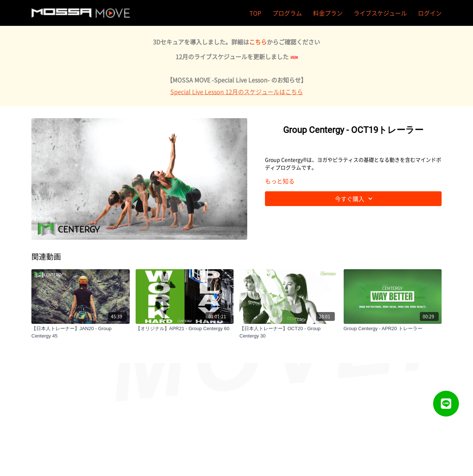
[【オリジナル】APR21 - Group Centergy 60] (185, 329)
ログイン (430, 13)
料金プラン (328, 13)
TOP (255, 13)
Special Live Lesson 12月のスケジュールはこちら (237, 92)
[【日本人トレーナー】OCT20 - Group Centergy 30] (289, 332)
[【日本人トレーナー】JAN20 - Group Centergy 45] (81, 332)
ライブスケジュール (380, 13)
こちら (258, 42)
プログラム (287, 13)
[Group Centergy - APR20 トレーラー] (393, 329)
